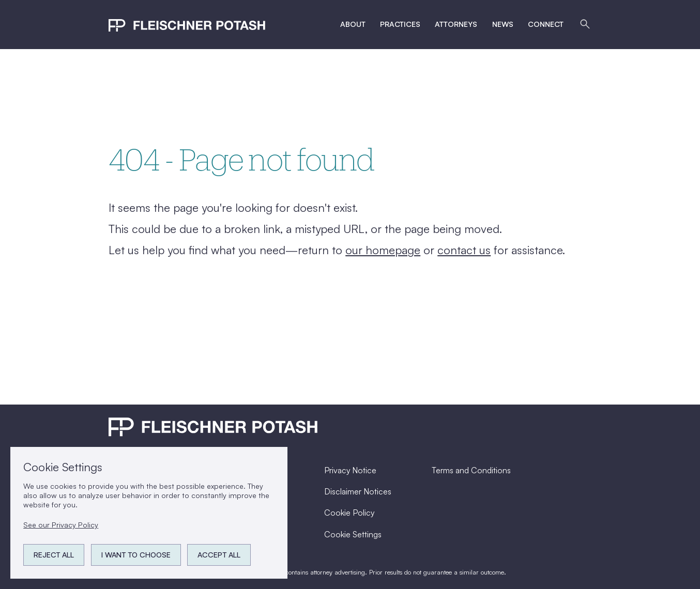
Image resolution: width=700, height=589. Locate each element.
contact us (464, 250)
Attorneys (456, 24)
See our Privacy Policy (61, 525)
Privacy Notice (350, 470)
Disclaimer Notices (358, 491)
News (503, 24)
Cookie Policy (349, 513)
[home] (187, 24)
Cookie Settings (353, 534)
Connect (546, 24)
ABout (353, 24)
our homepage (383, 250)
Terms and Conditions (471, 470)
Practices (400, 24)
